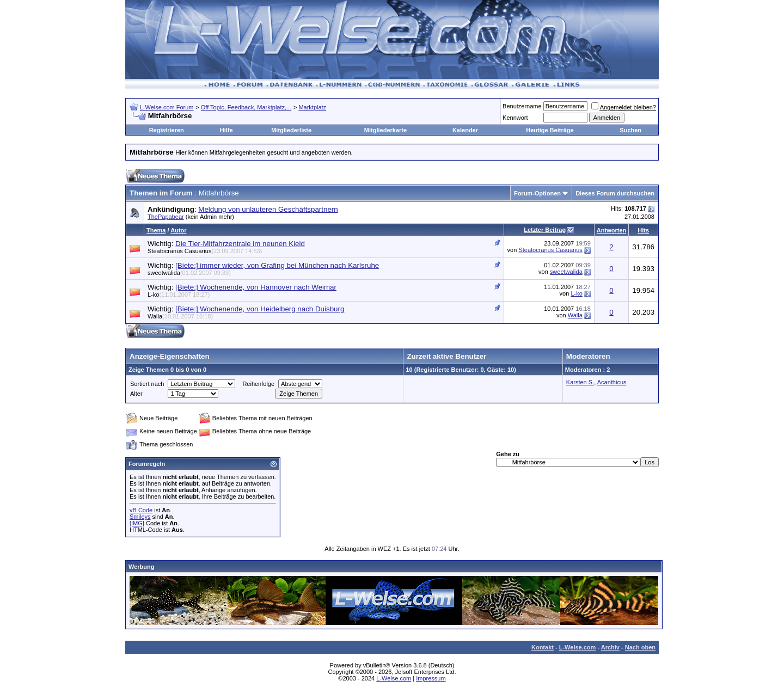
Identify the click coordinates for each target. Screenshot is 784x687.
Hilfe (226, 130)
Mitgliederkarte (385, 130)
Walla (180, 316)
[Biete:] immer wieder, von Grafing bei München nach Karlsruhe (277, 265)
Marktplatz (312, 107)
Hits (643, 230)
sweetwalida (189, 273)
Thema (156, 230)
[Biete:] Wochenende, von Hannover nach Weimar (256, 287)
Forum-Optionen (537, 193)
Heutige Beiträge (550, 130)
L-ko (179, 295)
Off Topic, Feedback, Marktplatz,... (246, 107)
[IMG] (137, 523)
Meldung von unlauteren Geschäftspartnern (268, 209)
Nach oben (640, 647)
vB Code (141, 510)
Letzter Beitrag (545, 230)
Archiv (610, 647)
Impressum (431, 678)
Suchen (630, 130)
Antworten (611, 230)
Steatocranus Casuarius (205, 251)
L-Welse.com (578, 647)
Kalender (465, 130)
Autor (178, 230)
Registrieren (167, 130)
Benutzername (522, 106)
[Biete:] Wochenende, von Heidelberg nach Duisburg (260, 309)
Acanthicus (612, 382)
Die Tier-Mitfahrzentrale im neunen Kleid (240, 244)
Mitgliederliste (291, 130)
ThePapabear (166, 217)
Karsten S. (580, 382)
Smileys (140, 517)
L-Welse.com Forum (167, 107)
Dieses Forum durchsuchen (615, 193)
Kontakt (543, 647)
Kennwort (515, 118)
